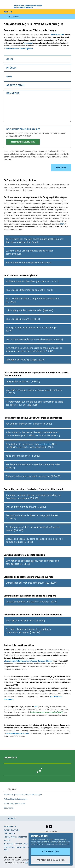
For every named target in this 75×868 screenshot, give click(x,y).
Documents (9, 808)
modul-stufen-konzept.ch (16, 837)
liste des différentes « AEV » (18, 733)
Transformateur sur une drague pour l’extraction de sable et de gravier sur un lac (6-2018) (34, 402)
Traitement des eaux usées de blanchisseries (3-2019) (33, 475)
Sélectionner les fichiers (23, 142)
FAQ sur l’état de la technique (16, 799)
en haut (12, 818)
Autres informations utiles (15, 803)
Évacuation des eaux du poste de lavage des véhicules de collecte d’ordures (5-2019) (34, 539)
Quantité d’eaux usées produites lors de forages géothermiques (29, 251)
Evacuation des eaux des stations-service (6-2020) (31, 601)
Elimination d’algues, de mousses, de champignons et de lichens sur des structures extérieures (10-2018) (34, 348)
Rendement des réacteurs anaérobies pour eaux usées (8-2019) (33, 465)
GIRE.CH (7, 840)
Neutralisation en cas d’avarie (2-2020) (25, 619)
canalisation (46, 444)
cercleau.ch (9, 834)
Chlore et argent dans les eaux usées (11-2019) (29, 309)
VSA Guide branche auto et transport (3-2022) (29, 423)
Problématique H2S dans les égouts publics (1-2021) (32, 280)
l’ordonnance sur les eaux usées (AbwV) (47, 712)
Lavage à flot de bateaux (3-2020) (23, 380)
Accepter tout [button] (51, 851)
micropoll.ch (10, 827)
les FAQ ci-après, (58, 34)
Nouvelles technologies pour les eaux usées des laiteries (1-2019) (34, 390)
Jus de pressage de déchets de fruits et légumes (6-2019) (32, 328)
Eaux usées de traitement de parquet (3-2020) (29, 289)
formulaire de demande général (20, 49)
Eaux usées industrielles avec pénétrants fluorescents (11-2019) (32, 299)
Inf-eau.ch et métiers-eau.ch (17, 844)
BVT (36, 706)
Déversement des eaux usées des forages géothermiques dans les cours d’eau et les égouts (34, 239)
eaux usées (28, 43)
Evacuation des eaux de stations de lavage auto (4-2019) (34, 338)
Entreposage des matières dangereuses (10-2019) (31, 582)
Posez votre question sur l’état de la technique (23, 795)
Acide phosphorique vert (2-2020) (23, 455)
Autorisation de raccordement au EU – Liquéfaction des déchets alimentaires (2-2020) (31, 444)
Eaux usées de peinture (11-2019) (23, 318)
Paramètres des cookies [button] (51, 860)
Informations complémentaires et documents (29, 261)
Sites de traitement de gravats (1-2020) (26, 506)
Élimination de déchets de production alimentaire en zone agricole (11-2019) (32, 561)
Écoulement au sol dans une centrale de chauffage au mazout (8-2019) (32, 528)
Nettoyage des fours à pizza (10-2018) (25, 359)
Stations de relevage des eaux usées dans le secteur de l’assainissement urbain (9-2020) (33, 495)
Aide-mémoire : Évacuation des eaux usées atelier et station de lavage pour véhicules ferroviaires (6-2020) (33, 433)
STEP (62, 224)
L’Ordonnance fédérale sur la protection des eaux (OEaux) (28, 661)
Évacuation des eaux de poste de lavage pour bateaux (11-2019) (33, 516)
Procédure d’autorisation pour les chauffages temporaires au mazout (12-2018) (28, 630)
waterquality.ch (11, 830)
